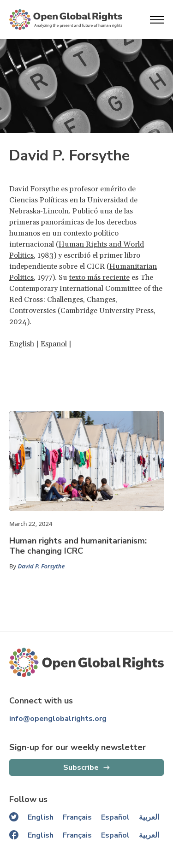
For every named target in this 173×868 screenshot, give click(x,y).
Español (115, 817)
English (22, 344)
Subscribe (81, 768)
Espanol (54, 344)
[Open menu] (157, 20)
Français (77, 817)
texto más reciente (99, 278)
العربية (149, 817)
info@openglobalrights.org (58, 719)
